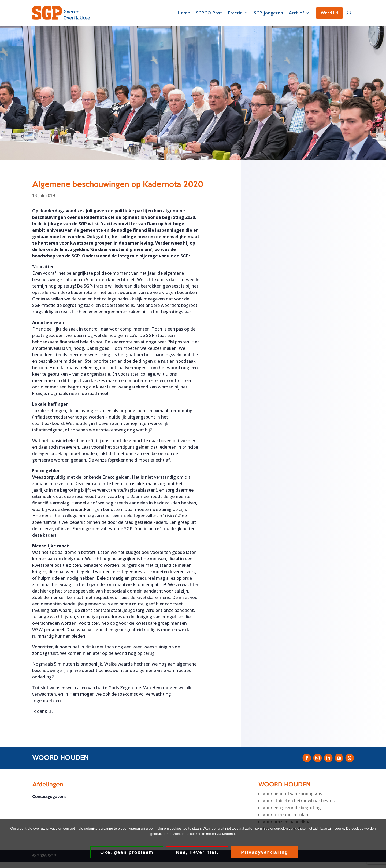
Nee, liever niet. (197, 853)
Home (184, 13)
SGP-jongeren (268, 13)
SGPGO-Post (209, 13)
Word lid (329, 13)
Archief (297, 13)
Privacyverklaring (265, 853)
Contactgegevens (49, 797)
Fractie (235, 13)
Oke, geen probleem (127, 853)
